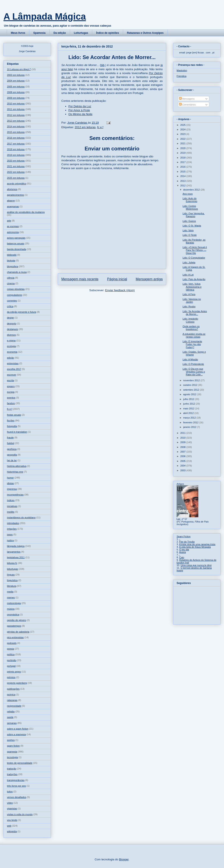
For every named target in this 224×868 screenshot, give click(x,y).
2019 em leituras (16, 155)
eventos (11, 398)
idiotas (10, 483)
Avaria (183, 552)
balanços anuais (16, 243)
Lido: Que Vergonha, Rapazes (193, 215)
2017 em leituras (16, 144)
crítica (10, 306)
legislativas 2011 (16, 557)
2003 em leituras (16, 75)
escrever (12, 375)
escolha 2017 (14, 369)
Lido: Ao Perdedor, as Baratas (194, 241)
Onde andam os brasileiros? (191, 328)
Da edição (60, 33)
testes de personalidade (20, 763)
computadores (15, 295)
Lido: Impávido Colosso (190, 320)
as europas (13, 226)
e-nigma (11, 340)
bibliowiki (12, 255)
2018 (183, 158)
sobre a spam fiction (18, 729)
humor (10, 478)
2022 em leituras (16, 172)
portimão (12, 660)
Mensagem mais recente (80, 279)
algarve (11, 201)
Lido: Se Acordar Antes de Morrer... (195, 313)
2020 (183, 148)
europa (11, 392)
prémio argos (14, 672)
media (10, 592)
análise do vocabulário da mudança (26, 212)
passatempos (14, 626)
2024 (183, 129)
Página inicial (117, 279)
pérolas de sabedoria (18, 632)
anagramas (13, 206)
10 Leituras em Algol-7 (19, 69)
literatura (12, 586)
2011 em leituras (16, 109)
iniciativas (12, 506)
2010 (183, 438)
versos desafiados (17, 797)
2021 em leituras (16, 166)
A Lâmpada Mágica (45, 16)
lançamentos (14, 552)
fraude (10, 437)
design (10, 318)
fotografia (12, 426)
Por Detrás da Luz (80, 106)
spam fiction (13, 746)
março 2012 (190, 418)
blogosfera (13, 266)
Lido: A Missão (190, 359)
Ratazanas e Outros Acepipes (145, 33)
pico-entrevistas (15, 637)
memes (11, 597)
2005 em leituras (16, 87)
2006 (183, 456)
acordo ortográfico (17, 184)
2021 (183, 143)
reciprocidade (14, 706)
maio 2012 (189, 408)
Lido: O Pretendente (193, 364)
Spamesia (39, 33)
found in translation (17, 432)
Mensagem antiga (149, 279)
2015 (183, 172)
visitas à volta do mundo (20, 814)
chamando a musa (17, 272)
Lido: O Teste (190, 235)
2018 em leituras (16, 149)
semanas (12, 723)
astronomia (13, 232)
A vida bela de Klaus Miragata (195, 547)
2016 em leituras (16, 138)
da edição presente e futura (22, 312)
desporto (12, 323)
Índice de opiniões (108, 33)
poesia (10, 649)
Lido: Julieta (189, 262)
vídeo (10, 803)
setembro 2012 (191, 390)
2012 (183, 186)
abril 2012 (189, 413)
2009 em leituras (16, 98)
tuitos (10, 791)
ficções (11, 420)
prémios (11, 677)
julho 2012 (189, 399)
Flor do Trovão (187, 542)
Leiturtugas (81, 33)
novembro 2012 (192, 380)
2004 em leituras (16, 81)
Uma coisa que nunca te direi (196, 565)
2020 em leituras (16, 161)
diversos (11, 335)
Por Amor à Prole (79, 110)
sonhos (11, 740)
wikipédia (12, 831)
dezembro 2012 (192, 190)
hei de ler (12, 460)
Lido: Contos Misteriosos (190, 207)
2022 (183, 139)
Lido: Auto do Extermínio (190, 200)
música (11, 609)
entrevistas (13, 363)
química (11, 694)
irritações (12, 529)
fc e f (100, 127)
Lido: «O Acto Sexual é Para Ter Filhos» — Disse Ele (195, 250)
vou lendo (12, 820)
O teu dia (184, 550)
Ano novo (187, 194)
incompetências (15, 495)
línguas (11, 575)
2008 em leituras (16, 92)
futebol (11, 443)
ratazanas (12, 700)
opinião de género (17, 620)
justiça (10, 540)
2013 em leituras (16, 121)
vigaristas (12, 808)
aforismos (12, 189)
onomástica (13, 614)
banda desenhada (17, 249)
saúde (10, 717)
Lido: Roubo (189, 306)
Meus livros (18, 33)
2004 (183, 466)
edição (10, 358)
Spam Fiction (184, 536)
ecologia (11, 346)
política (11, 654)
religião (11, 711)
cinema (11, 283)
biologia (11, 260)
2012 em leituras (85, 127)
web (9, 826)
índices (11, 500)
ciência (11, 278)
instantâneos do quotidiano (21, 517)
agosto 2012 (190, 394)
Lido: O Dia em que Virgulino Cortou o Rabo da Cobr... (194, 372)
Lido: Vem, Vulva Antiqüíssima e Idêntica (192, 287)
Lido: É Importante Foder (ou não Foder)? (192, 344)
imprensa (12, 489)
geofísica (12, 449)
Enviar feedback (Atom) (120, 290)
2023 (183, 134)
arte (9, 221)
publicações (13, 689)
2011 (183, 433)
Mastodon (182, 70)
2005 (183, 461)
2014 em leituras (16, 126)
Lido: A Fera (189, 294)
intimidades (13, 523)
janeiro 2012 (190, 427)
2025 (183, 125)
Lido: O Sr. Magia (192, 226)
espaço (11, 386)
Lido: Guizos (189, 221)
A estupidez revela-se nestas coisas (194, 335)
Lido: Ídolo (188, 230)
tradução (12, 769)
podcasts (12, 643)
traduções (12, 774)
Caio (182, 557)
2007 (183, 452)
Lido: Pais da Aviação (194, 279)
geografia (12, 455)
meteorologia (14, 603)
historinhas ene (15, 472)
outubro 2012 (191, 385)
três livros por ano (16, 786)
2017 (183, 162)
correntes (12, 301)
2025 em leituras (16, 178)
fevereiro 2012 (191, 422)
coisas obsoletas (16, 289)
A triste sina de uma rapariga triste (197, 544)
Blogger (124, 859)
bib (103, 65)
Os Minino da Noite (81, 114)
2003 (183, 470)
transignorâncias (16, 780)
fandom (11, 403)
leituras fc (12, 563)
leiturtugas (13, 569)
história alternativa (17, 466)
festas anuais (14, 415)
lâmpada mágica (16, 546)
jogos (10, 534)
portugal (11, 666)
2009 (183, 442)
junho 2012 (189, 404)
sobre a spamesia (16, 734)
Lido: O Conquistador (194, 258)
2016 (183, 167)
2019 (183, 153)
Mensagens (187, 99)
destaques (13, 329)
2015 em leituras (16, 132)
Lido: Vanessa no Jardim (192, 300)
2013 (183, 181)
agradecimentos (15, 195)
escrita (10, 380)
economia (12, 352)
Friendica (181, 76)
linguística (12, 580)
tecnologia (12, 757)
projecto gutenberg (17, 683)
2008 (183, 447)
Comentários (187, 105)
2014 (183, 176)
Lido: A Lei (188, 275)
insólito (11, 512)
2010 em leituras (16, 104)
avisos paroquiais (16, 238)
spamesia (12, 752)
